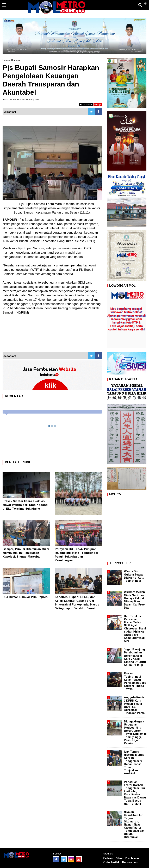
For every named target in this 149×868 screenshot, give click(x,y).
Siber (119, 858)
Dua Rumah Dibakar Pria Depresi (26, 597)
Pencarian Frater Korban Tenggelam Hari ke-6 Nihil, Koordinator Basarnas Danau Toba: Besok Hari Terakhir (135, 793)
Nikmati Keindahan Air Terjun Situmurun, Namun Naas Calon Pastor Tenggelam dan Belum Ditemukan (134, 825)
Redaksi (108, 858)
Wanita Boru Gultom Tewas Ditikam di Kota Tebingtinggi (134, 576)
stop (98, 105)
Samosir (16, 60)
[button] (146, 2)
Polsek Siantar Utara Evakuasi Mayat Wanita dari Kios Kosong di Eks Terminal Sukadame (25, 505)
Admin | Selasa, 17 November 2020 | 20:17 (21, 99)
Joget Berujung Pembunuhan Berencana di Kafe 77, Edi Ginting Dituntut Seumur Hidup (135, 657)
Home (6, 60)
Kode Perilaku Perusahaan (120, 862)
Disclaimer (132, 858)
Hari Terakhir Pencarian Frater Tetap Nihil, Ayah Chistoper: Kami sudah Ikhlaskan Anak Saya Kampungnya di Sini (135, 629)
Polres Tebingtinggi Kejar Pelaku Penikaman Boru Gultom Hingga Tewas (135, 681)
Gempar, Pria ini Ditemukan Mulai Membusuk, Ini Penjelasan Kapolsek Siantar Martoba (26, 553)
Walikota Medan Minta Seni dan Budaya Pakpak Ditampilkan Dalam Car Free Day (134, 600)
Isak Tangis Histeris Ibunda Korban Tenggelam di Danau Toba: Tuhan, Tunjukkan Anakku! (134, 763)
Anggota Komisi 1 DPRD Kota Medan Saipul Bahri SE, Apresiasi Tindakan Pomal (135, 705)
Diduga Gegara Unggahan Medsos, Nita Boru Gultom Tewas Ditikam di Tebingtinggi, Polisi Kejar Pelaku (135, 732)
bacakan (86, 105)
